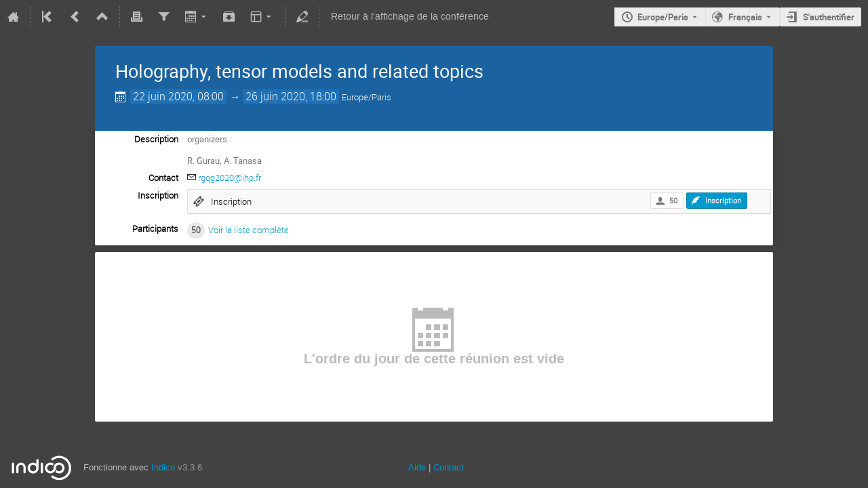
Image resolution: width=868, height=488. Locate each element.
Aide (417, 467)
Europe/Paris (663, 17)
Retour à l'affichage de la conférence (410, 17)
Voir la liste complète (249, 230)
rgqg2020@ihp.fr (230, 178)
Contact (449, 467)
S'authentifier (829, 17)
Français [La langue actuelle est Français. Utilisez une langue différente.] (745, 17)
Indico (163, 467)
